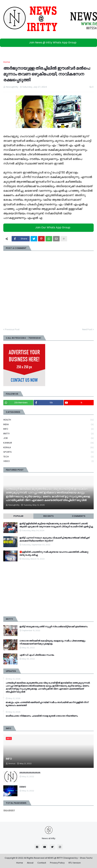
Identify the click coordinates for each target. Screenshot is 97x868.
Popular (18, 516)
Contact (42, 863)
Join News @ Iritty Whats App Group (49, 42)
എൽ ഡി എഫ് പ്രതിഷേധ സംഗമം (37, 655)
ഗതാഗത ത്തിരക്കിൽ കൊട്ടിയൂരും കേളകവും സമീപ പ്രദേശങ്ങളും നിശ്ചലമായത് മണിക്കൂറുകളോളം (52, 642)
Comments (79, 516)
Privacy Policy (57, 863)
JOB (48, 438)
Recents (48, 516)
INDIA (48, 425)
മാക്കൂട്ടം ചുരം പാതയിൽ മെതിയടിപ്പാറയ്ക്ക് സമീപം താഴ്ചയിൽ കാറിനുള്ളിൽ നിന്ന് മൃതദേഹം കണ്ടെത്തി (47, 704)
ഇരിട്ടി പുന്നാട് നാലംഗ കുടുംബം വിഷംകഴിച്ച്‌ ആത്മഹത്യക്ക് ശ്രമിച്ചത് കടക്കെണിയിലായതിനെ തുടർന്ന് (54, 539)
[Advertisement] (48, 589)
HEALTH (48, 420)
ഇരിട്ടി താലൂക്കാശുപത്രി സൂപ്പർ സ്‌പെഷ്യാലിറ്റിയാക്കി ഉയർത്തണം (53, 627)
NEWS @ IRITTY (55, 858)
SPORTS (48, 452)
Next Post (87, 329)
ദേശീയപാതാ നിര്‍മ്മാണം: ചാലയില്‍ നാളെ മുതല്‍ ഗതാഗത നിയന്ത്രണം (42, 716)
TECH (48, 457)
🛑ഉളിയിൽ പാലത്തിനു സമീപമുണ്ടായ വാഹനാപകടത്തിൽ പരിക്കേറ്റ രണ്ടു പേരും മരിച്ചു (54, 554)
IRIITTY (48, 434)
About (30, 863)
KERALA (48, 448)
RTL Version (75, 863)
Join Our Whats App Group (49, 228)
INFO (48, 429)
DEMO (23, 787)
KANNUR (48, 443)
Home (7, 62)
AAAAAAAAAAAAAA (30, 773)
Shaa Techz (86, 858)
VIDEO (48, 461)
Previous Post (12, 329)
